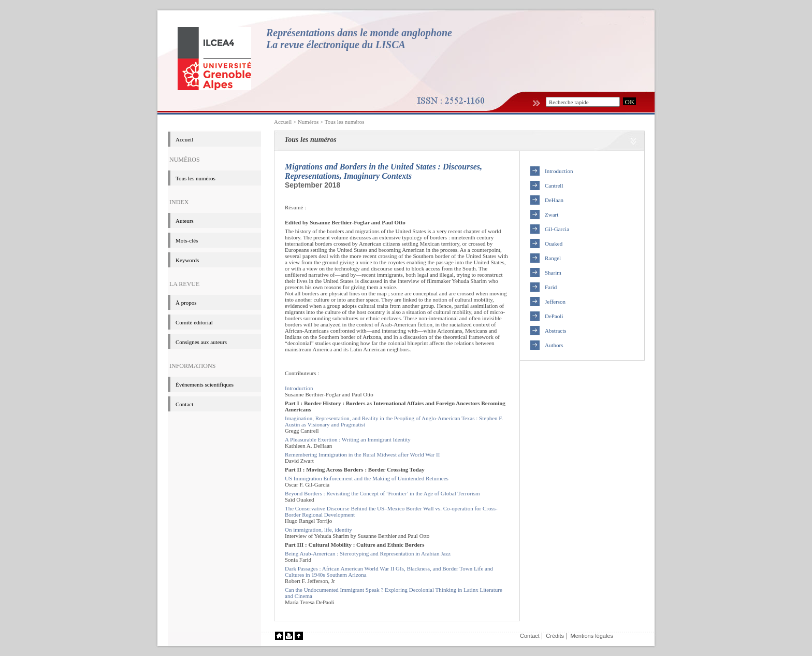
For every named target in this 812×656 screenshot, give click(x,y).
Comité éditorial (194, 322)
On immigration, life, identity (318, 530)
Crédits (555, 636)
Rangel (553, 258)
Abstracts (556, 331)
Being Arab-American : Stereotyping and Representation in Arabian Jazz (368, 553)
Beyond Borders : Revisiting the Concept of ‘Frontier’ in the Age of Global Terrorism (382, 493)
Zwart (552, 215)
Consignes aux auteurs (201, 342)
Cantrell (554, 186)
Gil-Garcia (557, 229)
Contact (184, 404)
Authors (554, 345)
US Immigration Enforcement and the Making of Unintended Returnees (367, 478)
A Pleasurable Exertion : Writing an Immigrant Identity (348, 439)
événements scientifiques (205, 384)
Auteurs (185, 221)
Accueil (283, 122)
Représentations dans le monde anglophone (359, 33)
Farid (551, 287)
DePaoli (554, 316)
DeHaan (554, 200)
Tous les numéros (345, 122)
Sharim (553, 273)
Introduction (299, 388)
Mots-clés (187, 240)
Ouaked (554, 244)
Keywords (187, 260)
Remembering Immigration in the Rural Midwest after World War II (362, 454)
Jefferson (555, 302)
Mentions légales (592, 636)
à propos (186, 303)
